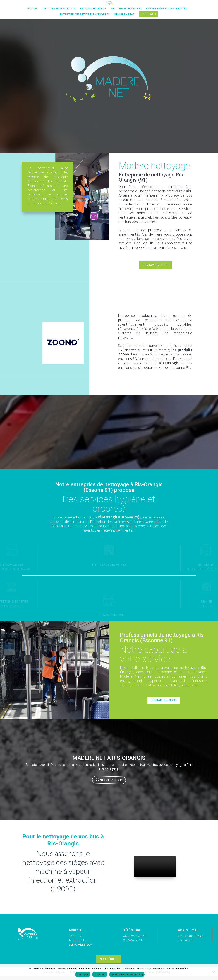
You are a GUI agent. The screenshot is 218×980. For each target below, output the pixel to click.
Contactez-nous (155, 265)
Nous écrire (109, 959)
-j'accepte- (83, 975)
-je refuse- (100, 975)
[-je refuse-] (213, 972)
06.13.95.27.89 (133, 936)
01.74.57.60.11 (133, 940)
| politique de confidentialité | (127, 975)
